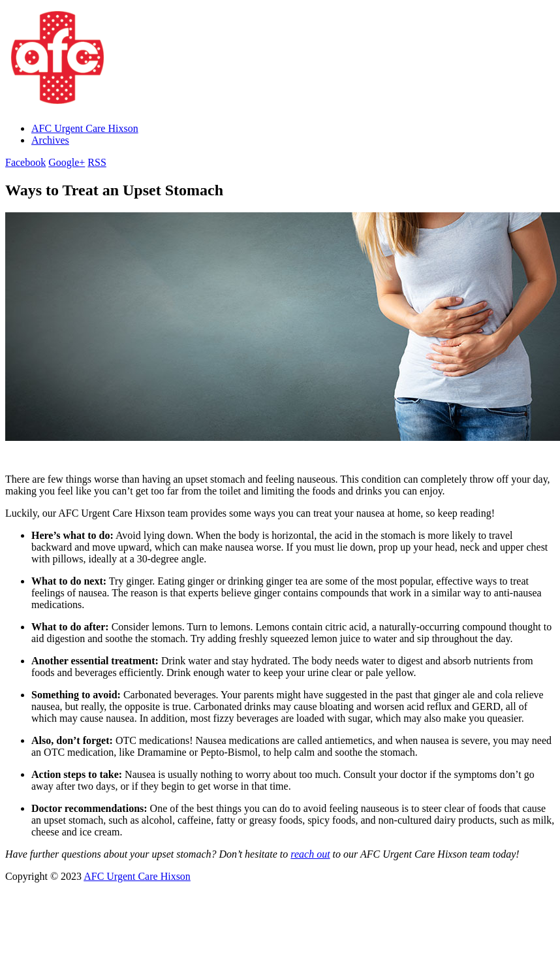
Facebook (25, 162)
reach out (310, 854)
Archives (50, 140)
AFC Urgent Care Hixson (85, 128)
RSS (97, 162)
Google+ (67, 162)
